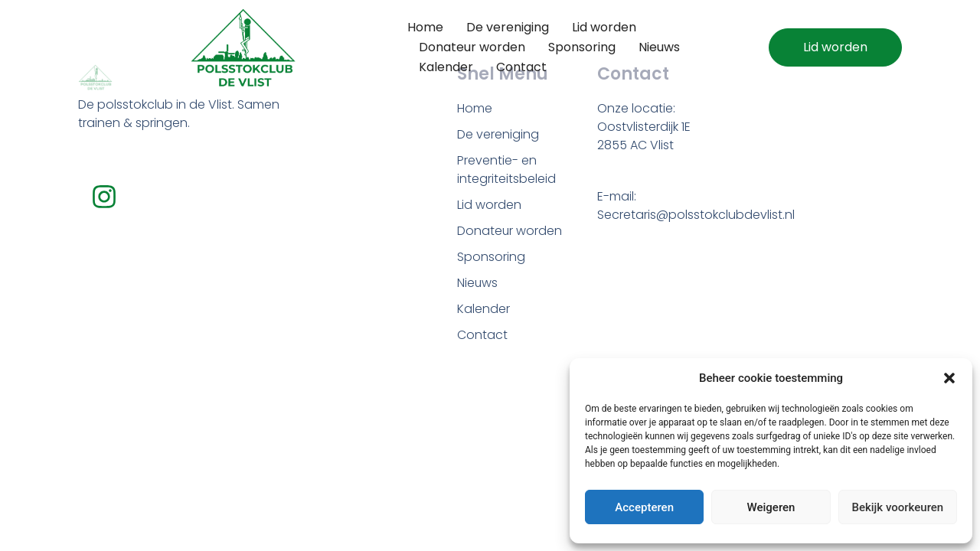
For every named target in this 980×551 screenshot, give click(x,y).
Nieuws (659, 47)
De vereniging (508, 27)
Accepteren (644, 507)
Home (425, 27)
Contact (521, 67)
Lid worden (604, 27)
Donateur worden (472, 47)
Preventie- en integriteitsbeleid (506, 170)
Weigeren (771, 507)
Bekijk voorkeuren (897, 507)
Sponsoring (582, 47)
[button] (949, 378)
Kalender (446, 67)
